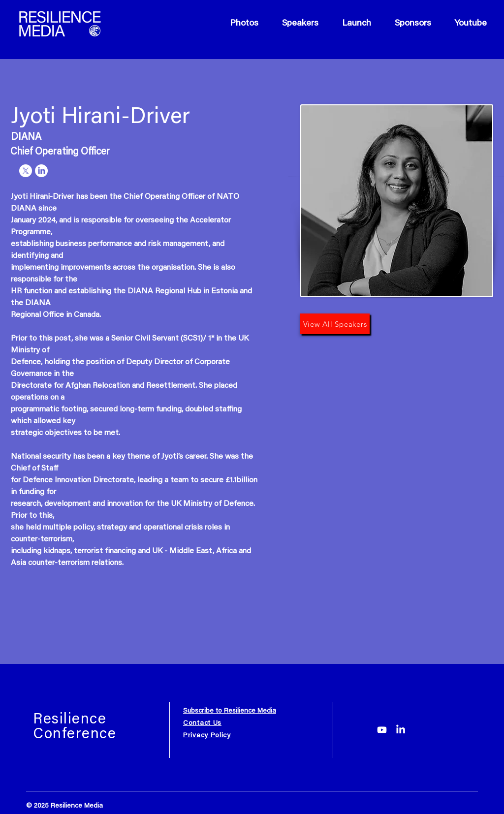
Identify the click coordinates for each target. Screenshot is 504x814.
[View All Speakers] (335, 324)
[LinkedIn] (401, 730)
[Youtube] (382, 730)
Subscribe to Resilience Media (230, 711)
